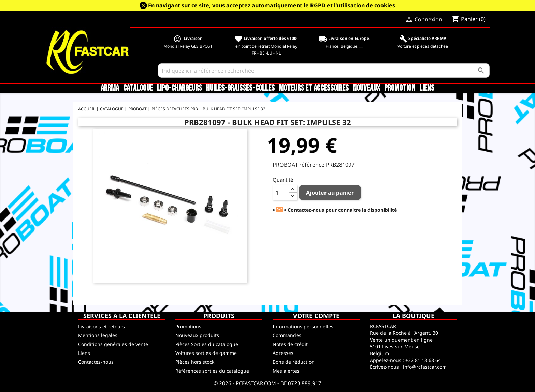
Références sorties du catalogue (212, 371)
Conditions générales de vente (113, 344)
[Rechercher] (324, 71)
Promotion (400, 88)
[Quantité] (281, 193)
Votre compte (316, 316)
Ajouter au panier (330, 193)
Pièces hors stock (195, 362)
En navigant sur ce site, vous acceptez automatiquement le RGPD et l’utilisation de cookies (272, 5)
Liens (427, 88)
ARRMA (110, 88)
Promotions (188, 326)
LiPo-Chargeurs (179, 88)
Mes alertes (286, 371)
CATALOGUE (138, 88)
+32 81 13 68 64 (423, 360)
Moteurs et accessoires (314, 88)
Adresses (283, 353)
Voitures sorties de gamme (206, 353)
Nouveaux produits (197, 335)
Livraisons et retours (102, 326)
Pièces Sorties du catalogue (207, 344)
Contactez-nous (96, 362)
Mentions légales (98, 335)
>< (279, 210)
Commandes (287, 335)
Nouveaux (366, 88)
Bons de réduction (294, 362)
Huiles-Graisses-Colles (240, 88)
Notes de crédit (290, 344)
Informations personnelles (303, 326)
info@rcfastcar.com (425, 367)
